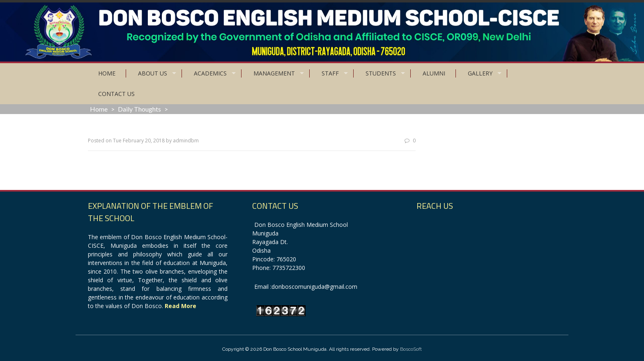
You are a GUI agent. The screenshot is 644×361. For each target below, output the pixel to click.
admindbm (186, 141)
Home (107, 73)
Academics (210, 73)
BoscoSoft (411, 349)
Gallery (480, 73)
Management (274, 73)
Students (381, 73)
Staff (330, 73)
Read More (181, 306)
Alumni (434, 73)
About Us (153, 73)
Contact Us (116, 94)
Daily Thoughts (139, 109)
